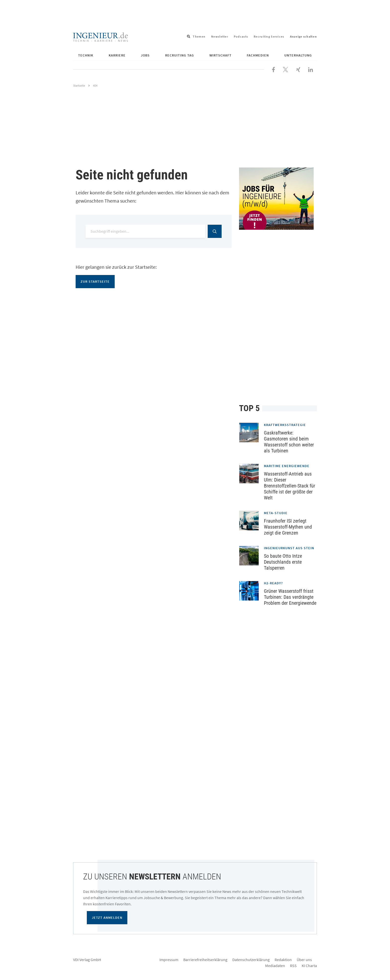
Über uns (304, 960)
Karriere (117, 55)
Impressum (169, 960)
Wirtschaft (220, 55)
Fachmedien (258, 55)
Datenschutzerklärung (251, 960)
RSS (293, 966)
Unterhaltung (298, 55)
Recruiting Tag (180, 55)
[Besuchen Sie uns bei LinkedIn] (311, 69)
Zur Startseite (95, 281)
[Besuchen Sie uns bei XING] (298, 69)
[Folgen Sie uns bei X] (286, 69)
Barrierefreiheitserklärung (205, 960)
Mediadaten (275, 966)
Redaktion (283, 960)
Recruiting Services (269, 36)
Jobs (145, 55)
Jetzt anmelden (107, 918)
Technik (86, 55)
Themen (199, 36)
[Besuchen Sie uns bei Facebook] (273, 69)
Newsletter (220, 36)
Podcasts (241, 36)
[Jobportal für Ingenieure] (278, 199)
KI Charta (309, 966)
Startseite (79, 85)
